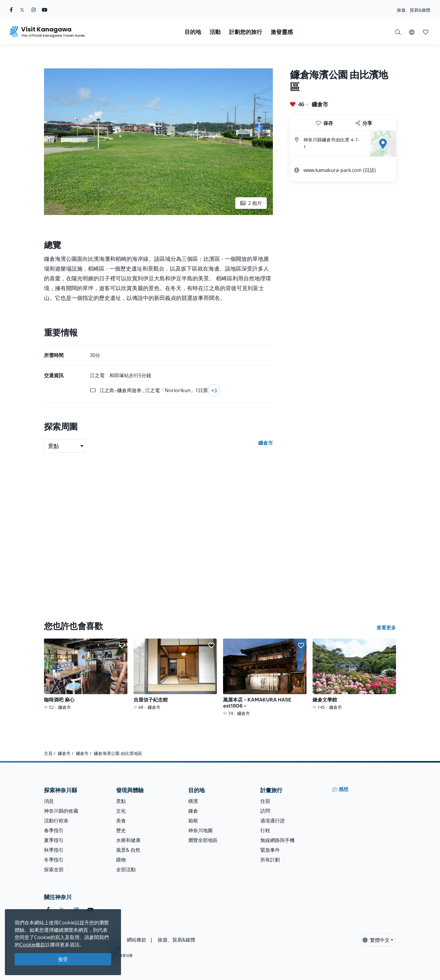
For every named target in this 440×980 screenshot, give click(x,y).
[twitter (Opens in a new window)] (22, 10)
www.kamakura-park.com (332, 170)
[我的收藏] (426, 32)
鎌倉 (193, 811)
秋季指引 (54, 850)
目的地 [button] (193, 32)
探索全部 (54, 869)
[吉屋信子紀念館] (175, 674)
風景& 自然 (128, 850)
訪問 (265, 811)
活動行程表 (56, 821)
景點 (121, 801)
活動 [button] (215, 32)
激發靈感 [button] (282, 32)
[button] (412, 32)
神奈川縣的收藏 (61, 811)
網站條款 (137, 940)
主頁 (48, 753)
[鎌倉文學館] (354, 674)
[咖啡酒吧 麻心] (86, 674)
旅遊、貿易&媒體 (414, 10)
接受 (63, 959)
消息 (49, 801)
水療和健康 (128, 840)
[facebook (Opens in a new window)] (11, 10)
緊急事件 (270, 850)
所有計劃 (270, 860)
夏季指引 (54, 840)
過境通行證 (273, 821)
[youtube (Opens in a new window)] (45, 10)
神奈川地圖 (200, 830)
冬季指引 (54, 860)
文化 (121, 811)
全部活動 (126, 869)
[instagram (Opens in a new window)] (34, 10)
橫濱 (193, 801)
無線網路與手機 (277, 840)
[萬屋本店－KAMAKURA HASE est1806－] (265, 678)
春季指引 (54, 830)
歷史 (121, 830)
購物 (121, 860)
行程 (265, 830)
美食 (121, 821)
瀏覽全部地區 (203, 840)
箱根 (193, 821)
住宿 (265, 801)
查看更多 (386, 628)
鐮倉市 (320, 104)
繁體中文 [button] (376, 940)
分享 (364, 123)
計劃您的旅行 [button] (246, 32)
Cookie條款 (32, 945)
